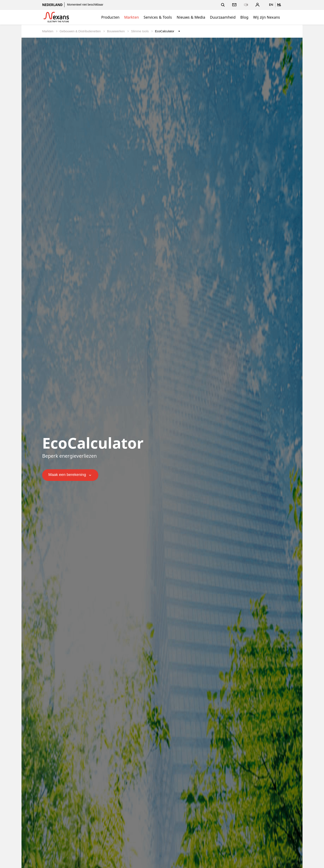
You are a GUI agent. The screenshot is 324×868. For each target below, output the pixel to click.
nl (279, 5)
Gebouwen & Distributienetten (80, 31)
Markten (132, 17)
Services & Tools (158, 17)
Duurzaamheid (223, 17)
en (271, 5)
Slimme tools (140, 31)
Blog (244, 17)
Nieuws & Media (191, 17)
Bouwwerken (116, 31)
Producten (110, 17)
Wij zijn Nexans (267, 17)
